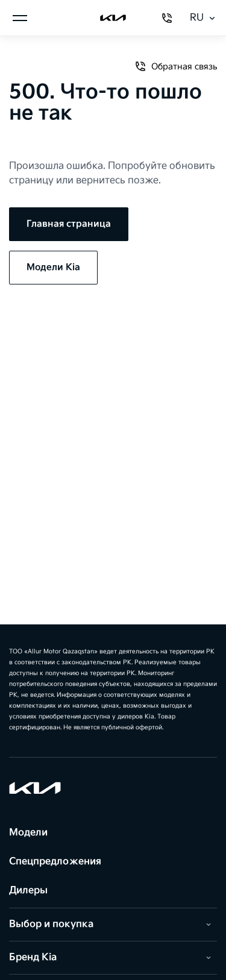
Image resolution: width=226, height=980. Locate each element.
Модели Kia (53, 267)
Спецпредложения (55, 862)
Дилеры (28, 890)
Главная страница (69, 224)
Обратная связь (176, 66)
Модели (28, 833)
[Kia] (113, 18)
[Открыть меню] (20, 18)
